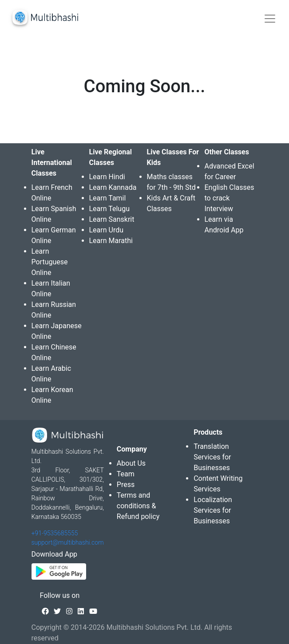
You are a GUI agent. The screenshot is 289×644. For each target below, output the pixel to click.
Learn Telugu (110, 209)
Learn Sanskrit (112, 219)
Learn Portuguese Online (50, 262)
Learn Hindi (107, 177)
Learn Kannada (113, 187)
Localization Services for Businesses (213, 510)
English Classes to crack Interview (230, 198)
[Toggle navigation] (270, 19)
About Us (131, 463)
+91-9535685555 (55, 533)
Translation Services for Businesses (212, 457)
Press (126, 485)
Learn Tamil (108, 198)
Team (126, 474)
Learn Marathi (111, 241)
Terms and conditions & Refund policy (138, 506)
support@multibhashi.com (68, 542)
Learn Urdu (107, 230)
